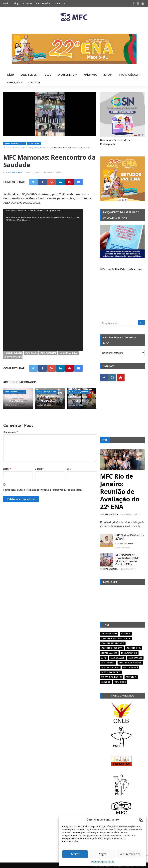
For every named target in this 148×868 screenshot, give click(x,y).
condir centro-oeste (116, 637)
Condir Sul (134, 647)
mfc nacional (110, 666)
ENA (105, 440)
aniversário (109, 632)
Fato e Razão (43, 3)
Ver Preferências (130, 854)
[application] (43, 280)
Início (6, 3)
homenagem (109, 652)
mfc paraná (131, 666)
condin (126, 632)
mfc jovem (135, 657)
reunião (131, 676)
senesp (106, 681)
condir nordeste (113, 642)
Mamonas (34, 143)
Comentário (11, 432)
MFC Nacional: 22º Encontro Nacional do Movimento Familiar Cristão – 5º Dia (127, 560)
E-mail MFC (60, 3)
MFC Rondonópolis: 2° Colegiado (49, 395)
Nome (7, 469)
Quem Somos (29, 75)
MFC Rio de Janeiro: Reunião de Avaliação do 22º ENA (120, 491)
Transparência (128, 75)
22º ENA (108, 75)
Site (69, 469)
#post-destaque (13, 357)
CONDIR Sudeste (112, 647)
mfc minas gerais (130, 661)
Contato (27, 3)
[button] (141, 820)
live (104, 657)
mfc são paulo (111, 671)
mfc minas (108, 661)
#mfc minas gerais (69, 353)
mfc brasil (118, 657)
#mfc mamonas (48, 353)
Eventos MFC (66, 75)
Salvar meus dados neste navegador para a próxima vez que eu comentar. (43, 490)
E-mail (39, 469)
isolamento (129, 652)
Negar (103, 854)
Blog (16, 3)
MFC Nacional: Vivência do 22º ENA (129, 537)
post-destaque (112, 676)
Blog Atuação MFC (15, 143)
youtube (120, 681)
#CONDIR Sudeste (13, 353)
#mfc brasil (31, 353)
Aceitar (75, 854)
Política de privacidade (103, 862)
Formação (13, 82)
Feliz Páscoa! (13, 396)
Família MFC (90, 75)
